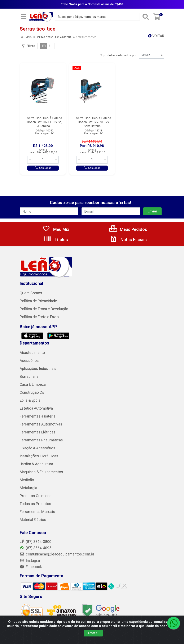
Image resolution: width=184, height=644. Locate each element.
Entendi (93, 633)
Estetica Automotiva (36, 408)
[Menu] (23, 17)
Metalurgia (28, 488)
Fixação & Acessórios (38, 448)
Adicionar (43, 168)
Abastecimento (32, 353)
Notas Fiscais (128, 240)
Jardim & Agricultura (36, 464)
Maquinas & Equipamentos (41, 472)
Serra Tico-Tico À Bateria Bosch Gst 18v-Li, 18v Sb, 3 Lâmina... (45, 122)
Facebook (31, 567)
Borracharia (29, 377)
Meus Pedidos (128, 229)
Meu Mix (56, 229)
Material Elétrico (33, 520)
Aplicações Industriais (38, 369)
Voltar (156, 36)
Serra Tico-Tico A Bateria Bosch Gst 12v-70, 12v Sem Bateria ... (94, 122)
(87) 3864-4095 (36, 548)
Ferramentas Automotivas (41, 424)
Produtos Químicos (36, 496)
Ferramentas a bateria (38, 416)
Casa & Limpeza (33, 384)
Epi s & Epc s (30, 400)
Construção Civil (33, 392)
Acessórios (29, 361)
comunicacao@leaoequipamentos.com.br (57, 554)
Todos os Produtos (35, 504)
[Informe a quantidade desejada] (43, 160)
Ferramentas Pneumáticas (41, 440)
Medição (27, 480)
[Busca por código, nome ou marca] (97, 17)
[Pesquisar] (146, 17)
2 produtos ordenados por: (119, 55)
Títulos (56, 240)
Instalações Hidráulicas (39, 456)
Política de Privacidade (38, 301)
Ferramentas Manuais (37, 512)
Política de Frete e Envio (39, 317)
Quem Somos (31, 293)
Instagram (31, 560)
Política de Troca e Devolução (44, 309)
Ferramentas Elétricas (38, 432)
